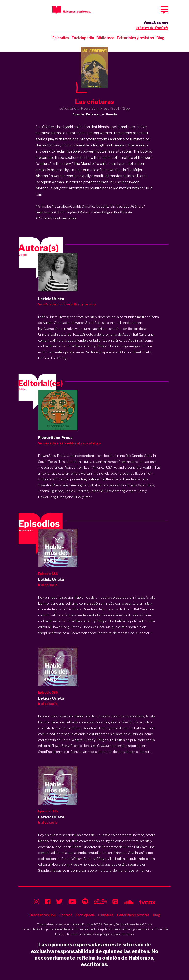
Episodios (61, 38)
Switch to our (152, 26)
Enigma (120, 924)
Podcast (66, 915)
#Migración (110, 212)
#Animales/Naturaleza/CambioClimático (66, 206)
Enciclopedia (83, 38)
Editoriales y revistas (135, 38)
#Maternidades (89, 212)
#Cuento (103, 206)
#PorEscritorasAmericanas (56, 218)
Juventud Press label (54, 485)
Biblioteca (105, 38)
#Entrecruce (120, 206)
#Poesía (126, 212)
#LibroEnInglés (65, 212)
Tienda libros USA (42, 915)
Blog (160, 38)
